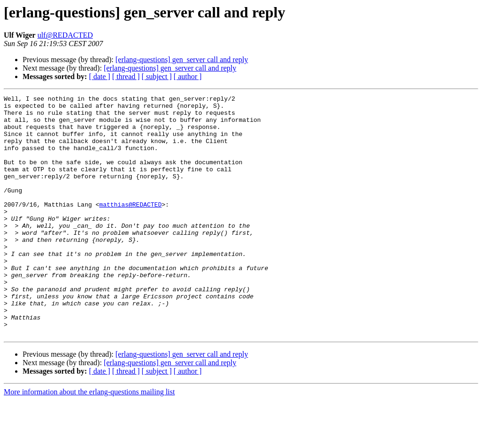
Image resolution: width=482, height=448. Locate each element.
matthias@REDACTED (131, 227)
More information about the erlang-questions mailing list (89, 440)
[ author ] (188, 76)
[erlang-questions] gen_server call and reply (182, 60)
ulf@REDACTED (65, 35)
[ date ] (100, 76)
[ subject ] (157, 76)
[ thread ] (126, 76)
